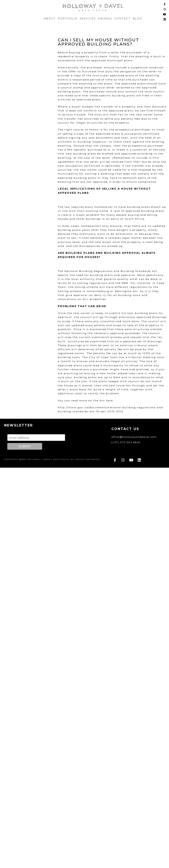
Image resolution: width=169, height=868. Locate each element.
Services (88, 19)
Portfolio (68, 19)
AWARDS (105, 19)
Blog (138, 19)
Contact (123, 19)
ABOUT (50, 19)
